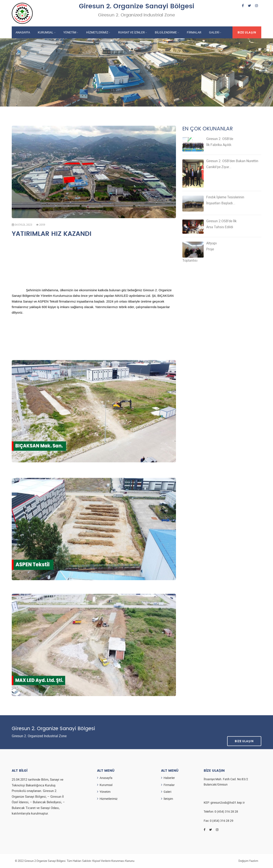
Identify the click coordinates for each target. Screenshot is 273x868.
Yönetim (70, 32)
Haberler (169, 778)
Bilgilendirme (166, 32)
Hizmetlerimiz (97, 32)
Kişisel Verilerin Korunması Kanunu (113, 861)
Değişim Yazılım (248, 861)
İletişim (168, 798)
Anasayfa (23, 32)
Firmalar (194, 32)
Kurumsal (46, 32)
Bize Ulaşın (247, 32)
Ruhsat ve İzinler (132, 32)
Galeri (214, 32)
